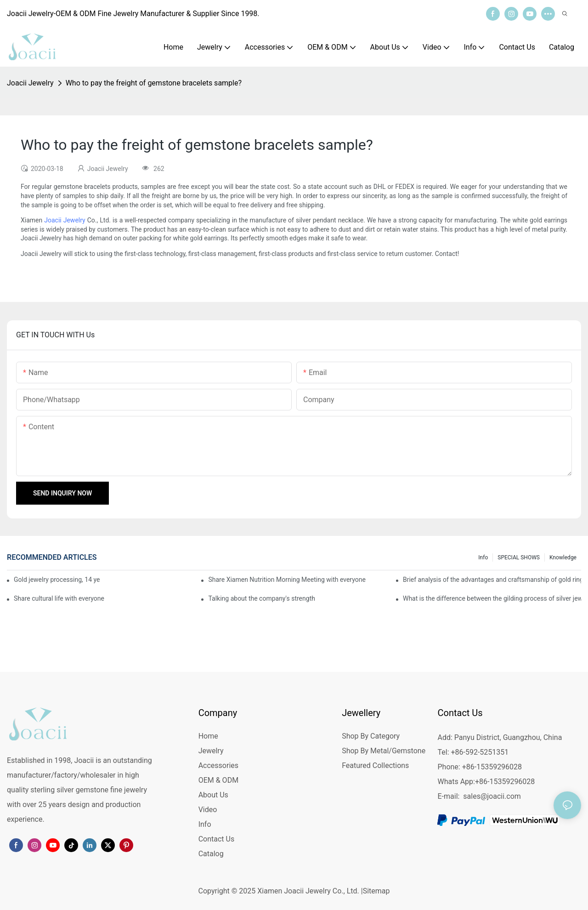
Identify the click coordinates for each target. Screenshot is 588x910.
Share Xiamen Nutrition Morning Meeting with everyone (287, 580)
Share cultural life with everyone (59, 598)
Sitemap (376, 891)
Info (483, 557)
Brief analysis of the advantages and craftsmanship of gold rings (492, 580)
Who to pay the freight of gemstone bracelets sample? (154, 83)
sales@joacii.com (492, 796)
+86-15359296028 (505, 782)
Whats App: (456, 782)
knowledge (563, 557)
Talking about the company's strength (261, 598)
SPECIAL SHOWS (519, 557)
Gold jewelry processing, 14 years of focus (57, 580)
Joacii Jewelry (30, 83)
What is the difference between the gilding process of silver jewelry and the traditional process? (492, 598)
